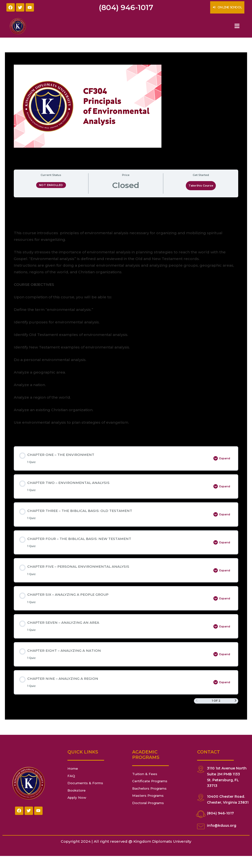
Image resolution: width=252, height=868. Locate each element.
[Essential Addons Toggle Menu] (237, 26)
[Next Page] (235, 713)
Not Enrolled (51, 185)
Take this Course (201, 186)
